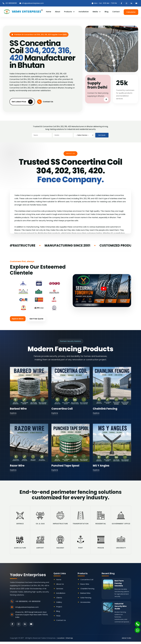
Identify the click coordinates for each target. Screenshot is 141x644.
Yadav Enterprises (28, 577)
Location (61, 640)
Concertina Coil (62, 409)
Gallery (59, 604)
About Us (60, 586)
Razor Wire (17, 465)
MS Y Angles (101, 465)
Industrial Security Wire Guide (121, 608)
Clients (59, 600)
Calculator (131, 11)
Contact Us (45, 101)
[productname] (84, 135)
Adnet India (127, 640)
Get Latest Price (22, 101)
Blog (107, 11)
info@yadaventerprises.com (32, 3)
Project (59, 609)
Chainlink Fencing (105, 409)
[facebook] (121, 3)
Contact (116, 11)
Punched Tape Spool (65, 465)
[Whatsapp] (136, 629)
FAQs (58, 618)
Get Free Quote (37, 318)
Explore (13, 413)
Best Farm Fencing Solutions (119, 586)
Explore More (18, 318)
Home (49, 11)
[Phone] (136, 623)
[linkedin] (131, 3)
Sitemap (69, 640)
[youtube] (136, 3)
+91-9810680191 (10, 3)
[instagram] (126, 3)
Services (60, 591)
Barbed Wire (18, 409)
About (58, 11)
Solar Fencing (86, 600)
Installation (84, 11)
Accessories (85, 604)
